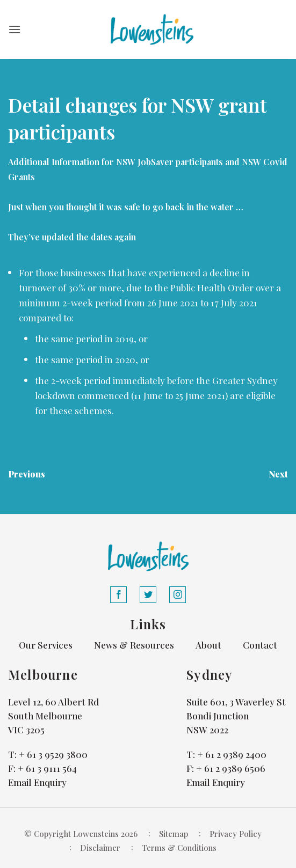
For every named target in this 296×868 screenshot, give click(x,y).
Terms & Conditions (179, 848)
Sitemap (174, 834)
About (208, 645)
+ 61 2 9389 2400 (232, 754)
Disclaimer (100, 848)
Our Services (46, 645)
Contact (260, 645)
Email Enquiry (37, 782)
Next (278, 474)
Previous (27, 474)
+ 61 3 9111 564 (47, 768)
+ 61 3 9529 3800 (53, 754)
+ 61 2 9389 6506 (231, 768)
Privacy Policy (236, 834)
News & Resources (134, 645)
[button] (15, 29)
